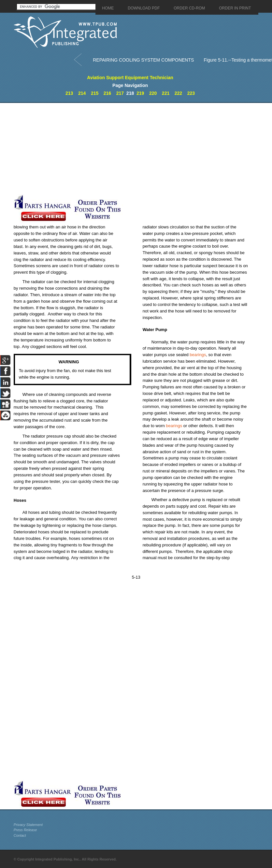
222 (178, 93)
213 (69, 93)
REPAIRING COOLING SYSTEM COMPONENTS (143, 60)
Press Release (25, 830)
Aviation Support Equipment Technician (130, 78)
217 (120, 93)
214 (82, 93)
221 (166, 93)
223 (191, 93)
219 (140, 93)
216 (107, 93)
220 (153, 93)
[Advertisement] (115, 149)
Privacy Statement (28, 825)
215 (95, 93)
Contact (20, 835)
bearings (198, 355)
